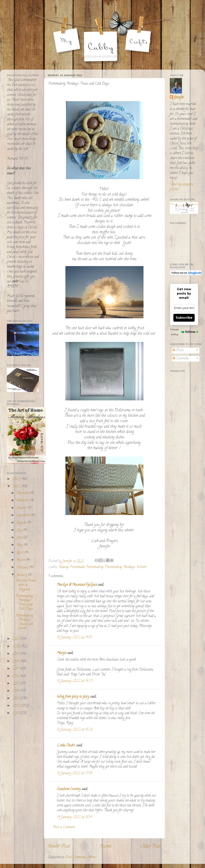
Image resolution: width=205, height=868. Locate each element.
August (22, 523)
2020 (17, 647)
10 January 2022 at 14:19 (74, 638)
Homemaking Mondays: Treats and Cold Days (24, 603)
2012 (16, 706)
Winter (141, 567)
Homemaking (95, 567)
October (22, 508)
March (21, 560)
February (23, 568)
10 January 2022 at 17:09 (74, 773)
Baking (64, 567)
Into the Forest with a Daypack (26, 585)
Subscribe (184, 318)
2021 (16, 639)
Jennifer (179, 98)
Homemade (77, 567)
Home (105, 847)
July (20, 530)
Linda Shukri (66, 746)
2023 (17, 479)
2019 (16, 654)
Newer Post (59, 847)
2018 (16, 662)
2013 (16, 699)
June (20, 538)
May (20, 545)
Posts (178, 350)
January (22, 575)
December (23, 493)
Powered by (184, 332)
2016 (16, 676)
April (20, 553)
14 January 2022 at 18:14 (74, 817)
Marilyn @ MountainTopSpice (77, 585)
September (24, 516)
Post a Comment (64, 827)
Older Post (151, 847)
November (23, 501)
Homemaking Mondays (120, 567)
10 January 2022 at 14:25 (75, 681)
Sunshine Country (69, 789)
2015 (16, 684)
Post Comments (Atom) (81, 857)
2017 (16, 669)
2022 (17, 487)
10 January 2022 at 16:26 (75, 730)
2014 (16, 691)
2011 (16, 713)
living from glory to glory (73, 697)
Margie (61, 653)
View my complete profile (182, 187)
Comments (181, 359)
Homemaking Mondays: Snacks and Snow (24, 622)
